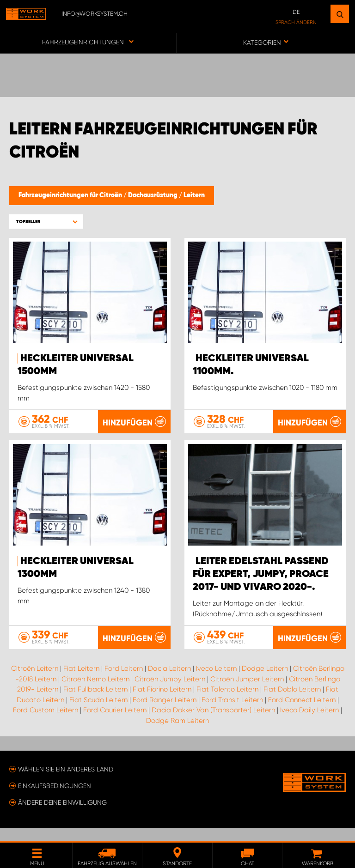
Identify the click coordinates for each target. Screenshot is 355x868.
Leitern (194, 195)
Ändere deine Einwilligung (62, 815)
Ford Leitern (124, 682)
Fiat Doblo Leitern (292, 703)
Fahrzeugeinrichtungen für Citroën (71, 195)
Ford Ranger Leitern (165, 713)
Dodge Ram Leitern (177, 734)
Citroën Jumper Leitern (247, 692)
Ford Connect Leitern (302, 713)
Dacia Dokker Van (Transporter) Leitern (213, 723)
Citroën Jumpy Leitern (170, 692)
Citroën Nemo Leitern (95, 692)
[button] (46, 222)
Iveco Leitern (216, 682)
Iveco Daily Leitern (309, 723)
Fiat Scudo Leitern (98, 713)
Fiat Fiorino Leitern (162, 703)
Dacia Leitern (169, 682)
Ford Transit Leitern (232, 713)
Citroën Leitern (35, 682)
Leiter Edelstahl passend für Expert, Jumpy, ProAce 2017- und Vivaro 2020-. (261, 587)
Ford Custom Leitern (46, 723)
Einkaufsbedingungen (55, 799)
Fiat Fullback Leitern (95, 703)
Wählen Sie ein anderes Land (66, 782)
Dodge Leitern (265, 682)
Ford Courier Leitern (115, 723)
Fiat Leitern (81, 682)
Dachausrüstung (153, 195)
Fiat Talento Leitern (227, 703)
